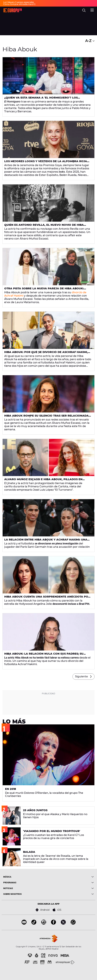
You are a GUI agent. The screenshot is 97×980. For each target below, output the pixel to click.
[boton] (71, 877)
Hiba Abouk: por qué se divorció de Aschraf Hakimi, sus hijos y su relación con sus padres (46, 353)
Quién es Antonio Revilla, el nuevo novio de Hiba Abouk (44, 226)
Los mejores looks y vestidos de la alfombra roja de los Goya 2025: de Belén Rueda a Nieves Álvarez (46, 163)
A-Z (90, 41)
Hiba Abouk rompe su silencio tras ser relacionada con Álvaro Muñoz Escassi (46, 417)
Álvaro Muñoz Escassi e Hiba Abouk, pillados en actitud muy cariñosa (43, 481)
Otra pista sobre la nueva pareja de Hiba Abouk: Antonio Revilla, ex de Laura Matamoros (44, 290)
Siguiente (81, 676)
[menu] (92, 10)
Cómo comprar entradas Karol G (19, 4)
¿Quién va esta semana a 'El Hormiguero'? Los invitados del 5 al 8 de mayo (41, 99)
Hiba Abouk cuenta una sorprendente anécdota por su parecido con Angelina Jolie (47, 598)
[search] (84, 10)
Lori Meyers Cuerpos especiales (19, 2)
